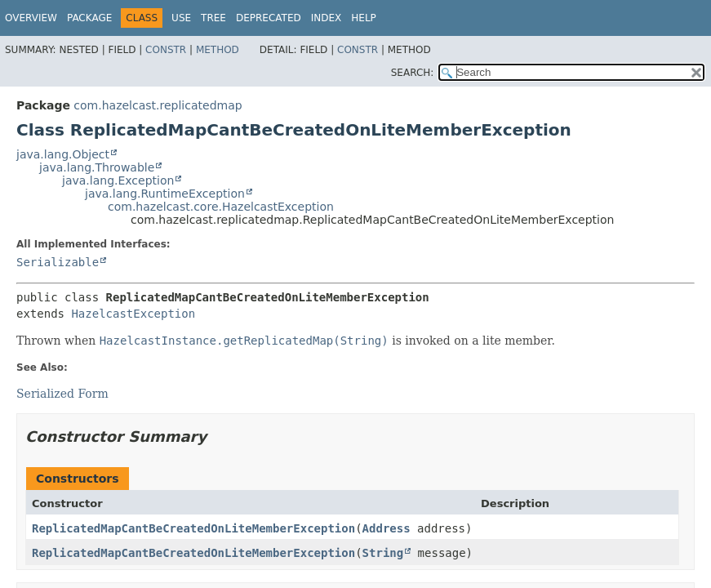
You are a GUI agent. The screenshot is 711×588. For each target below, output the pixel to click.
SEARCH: (413, 73)
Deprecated (269, 18)
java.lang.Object (63, 154)
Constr (166, 50)
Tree (213, 18)
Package (89, 18)
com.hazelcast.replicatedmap (158, 105)
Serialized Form (62, 394)
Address (387, 528)
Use (181, 18)
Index (327, 18)
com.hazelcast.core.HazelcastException (221, 207)
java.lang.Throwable (97, 167)
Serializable (58, 262)
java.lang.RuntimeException (165, 194)
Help (364, 18)
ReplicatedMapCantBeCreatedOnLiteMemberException (193, 528)
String (383, 553)
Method (218, 50)
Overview (31, 18)
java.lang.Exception (118, 180)
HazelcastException (133, 314)
